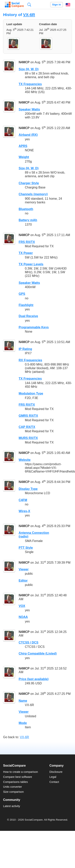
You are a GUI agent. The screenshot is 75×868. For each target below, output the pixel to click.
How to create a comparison (20, 772)
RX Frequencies (30, 360)
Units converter (13, 787)
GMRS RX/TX (28, 416)
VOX (22, 606)
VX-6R (29, 15)
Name (23, 701)
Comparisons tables (15, 782)
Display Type (28, 489)
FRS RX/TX (27, 242)
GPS (22, 294)
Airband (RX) (28, 135)
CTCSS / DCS (28, 642)
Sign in (56, 5)
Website (25, 460)
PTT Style (26, 548)
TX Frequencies (30, 84)
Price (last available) (34, 679)
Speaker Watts (29, 109)
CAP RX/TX (27, 427)
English (68, 5)
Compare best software (18, 777)
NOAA (23, 617)
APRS (23, 146)
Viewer (24, 569)
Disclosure (56, 772)
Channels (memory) (33, 194)
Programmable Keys (34, 327)
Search (29, 5)
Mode (23, 723)
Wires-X (24, 511)
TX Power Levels (31, 264)
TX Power (26, 253)
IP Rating (25, 349)
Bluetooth (26, 209)
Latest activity (12, 806)
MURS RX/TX (28, 438)
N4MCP (24, 62)
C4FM (23, 500)
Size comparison (13, 792)
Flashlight (26, 305)
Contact (54, 782)
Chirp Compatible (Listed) (38, 654)
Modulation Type (31, 393)
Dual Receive (28, 316)
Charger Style (29, 183)
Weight (24, 157)
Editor (23, 581)
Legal (53, 777)
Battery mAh (28, 220)
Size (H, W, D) (29, 69)
